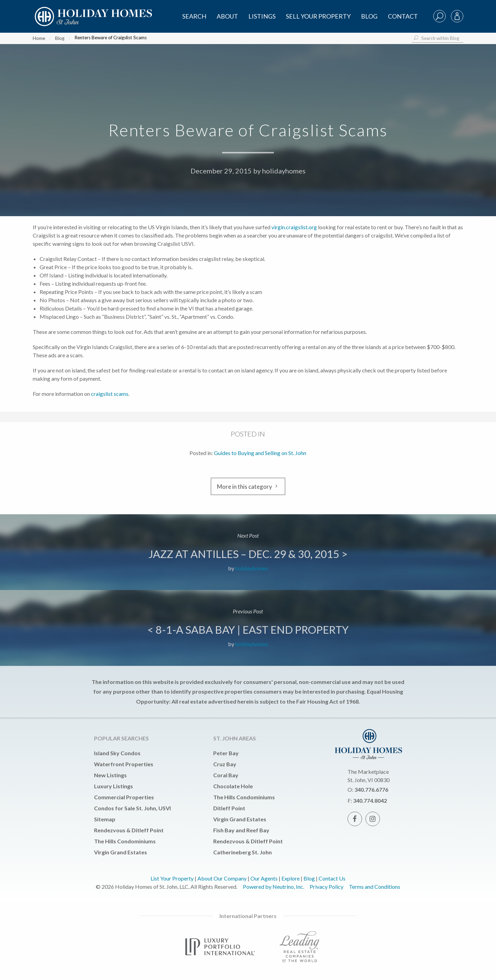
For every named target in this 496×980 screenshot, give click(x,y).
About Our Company (222, 878)
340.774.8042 (370, 800)
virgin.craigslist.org (294, 227)
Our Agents (264, 878)
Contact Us (332, 878)
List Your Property (172, 878)
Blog (369, 16)
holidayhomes (284, 171)
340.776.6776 (371, 789)
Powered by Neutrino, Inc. (273, 887)
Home (39, 38)
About (227, 16)
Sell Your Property (318, 16)
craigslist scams (110, 394)
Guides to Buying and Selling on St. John (260, 453)
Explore (291, 878)
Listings (262, 16)
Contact (403, 16)
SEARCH (194, 16)
